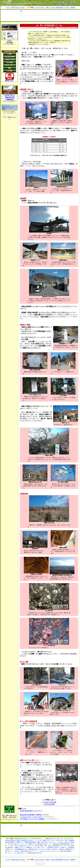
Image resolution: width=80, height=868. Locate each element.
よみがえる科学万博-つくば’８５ (60, 7)
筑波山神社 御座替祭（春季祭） (31, 815)
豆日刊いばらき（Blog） (18, 7)
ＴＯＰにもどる (49, 804)
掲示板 (73, 7)
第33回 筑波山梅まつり (28, 811)
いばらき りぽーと (40, 7)
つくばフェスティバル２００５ (31, 817)
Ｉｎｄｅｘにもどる (49, 802)
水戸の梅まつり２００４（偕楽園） (33, 819)
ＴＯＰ (8, 7)
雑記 (48, 7)
